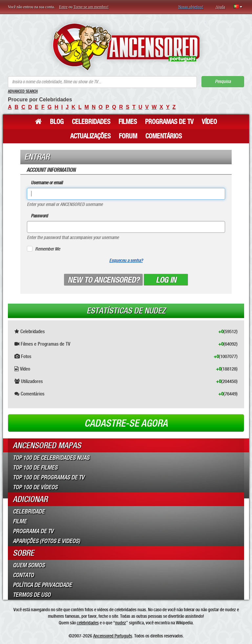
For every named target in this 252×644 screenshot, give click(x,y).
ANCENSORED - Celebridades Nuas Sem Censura (126, 47)
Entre (63, 7)
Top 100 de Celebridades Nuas (51, 458)
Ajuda (220, 7)
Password (39, 216)
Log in (166, 280)
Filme (20, 521)
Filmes (128, 122)
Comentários (164, 136)
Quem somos (29, 565)
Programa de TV (33, 531)
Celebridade (29, 512)
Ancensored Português (113, 636)
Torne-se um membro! (91, 7)
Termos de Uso (32, 595)
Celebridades (91, 122)
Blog (57, 122)
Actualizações (90, 136)
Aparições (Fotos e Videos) (46, 541)
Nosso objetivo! (191, 7)
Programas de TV (169, 122)
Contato (23, 575)
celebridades (88, 623)
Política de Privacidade (42, 585)
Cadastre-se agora (126, 423)
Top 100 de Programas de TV (49, 477)
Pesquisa (223, 81)
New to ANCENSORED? (103, 280)
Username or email (47, 183)
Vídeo (209, 122)
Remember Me (48, 249)
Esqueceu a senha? (126, 261)
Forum (128, 136)
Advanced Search (23, 91)
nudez (121, 623)
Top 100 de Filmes (35, 468)
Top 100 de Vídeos (35, 487)
